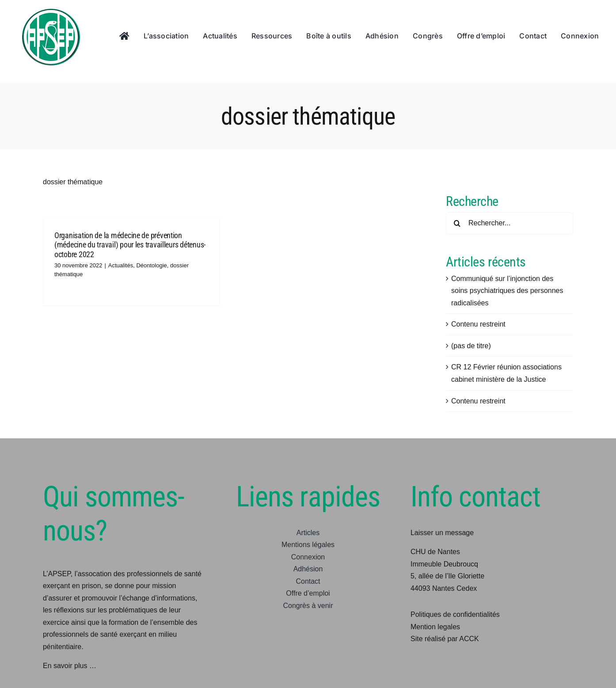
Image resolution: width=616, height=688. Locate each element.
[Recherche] (457, 223)
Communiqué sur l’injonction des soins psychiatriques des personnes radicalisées (507, 291)
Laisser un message (442, 533)
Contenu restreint (478, 324)
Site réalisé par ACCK (445, 639)
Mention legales (435, 627)
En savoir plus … (70, 666)
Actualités (121, 265)
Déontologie (151, 265)
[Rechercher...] (510, 223)
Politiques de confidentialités (455, 614)
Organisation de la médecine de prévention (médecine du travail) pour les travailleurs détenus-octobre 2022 (130, 245)
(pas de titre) (471, 346)
